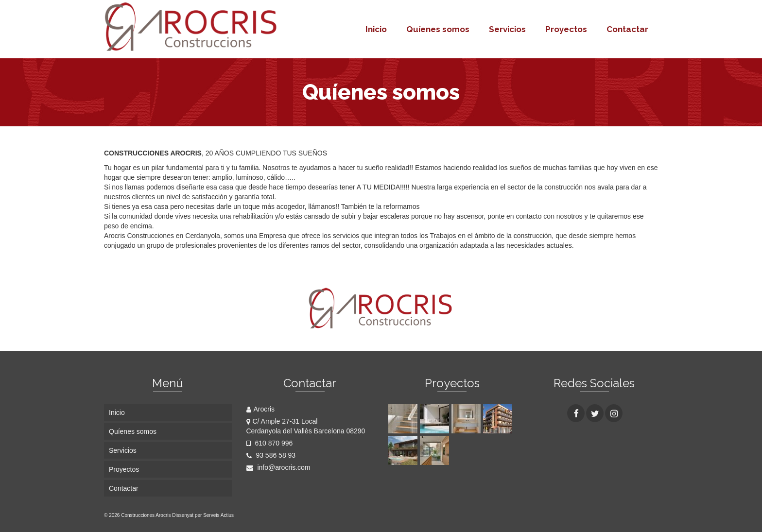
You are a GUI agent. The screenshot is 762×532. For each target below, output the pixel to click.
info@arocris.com (278, 467)
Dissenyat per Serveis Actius (203, 515)
